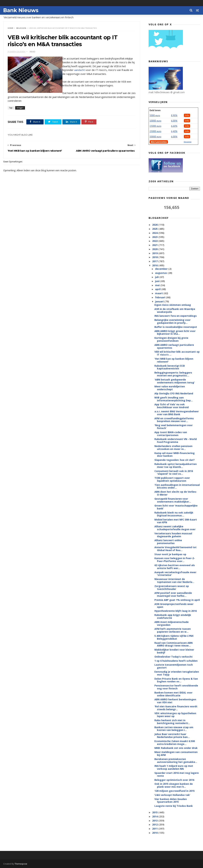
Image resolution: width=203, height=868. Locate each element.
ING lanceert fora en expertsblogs (176, 316)
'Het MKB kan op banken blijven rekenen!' (174, 360)
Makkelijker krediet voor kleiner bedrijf (174, 651)
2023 (155, 237)
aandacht (80, 70)
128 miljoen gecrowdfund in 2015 (175, 791)
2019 (155, 253)
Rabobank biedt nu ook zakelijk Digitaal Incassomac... (174, 514)
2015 (155, 812)
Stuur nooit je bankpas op (170, 554)
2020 (155, 249)
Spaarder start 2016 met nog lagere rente (177, 774)
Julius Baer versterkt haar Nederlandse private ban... (172, 736)
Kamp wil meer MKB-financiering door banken (175, 455)
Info (187, 115)
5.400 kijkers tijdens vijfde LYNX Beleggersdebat (174, 637)
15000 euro (156, 126)
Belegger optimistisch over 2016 (174, 780)
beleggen (21, 28)
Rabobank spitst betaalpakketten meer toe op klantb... (176, 465)
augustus (161, 273)
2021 (155, 245)
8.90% (174, 115)
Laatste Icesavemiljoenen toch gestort (174, 666)
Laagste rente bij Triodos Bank (174, 806)
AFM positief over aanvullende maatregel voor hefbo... (173, 594)
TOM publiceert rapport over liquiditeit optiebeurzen (172, 479)
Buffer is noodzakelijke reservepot (176, 327)
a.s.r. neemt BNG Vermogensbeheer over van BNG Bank (177, 413)
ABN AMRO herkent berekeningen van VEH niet (175, 701)
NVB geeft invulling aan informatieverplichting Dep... (174, 399)
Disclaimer (188, 142)
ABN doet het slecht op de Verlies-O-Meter (176, 493)
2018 (155, 257)
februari (161, 297)
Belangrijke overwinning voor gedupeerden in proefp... (172, 321)
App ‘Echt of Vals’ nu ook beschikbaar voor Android (172, 406)
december (162, 269)
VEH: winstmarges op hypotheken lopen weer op (175, 715)
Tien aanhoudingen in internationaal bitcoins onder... (177, 486)
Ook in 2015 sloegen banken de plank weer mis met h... (174, 785)
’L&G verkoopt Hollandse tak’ (172, 795)
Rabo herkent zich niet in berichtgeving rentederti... (172, 722)
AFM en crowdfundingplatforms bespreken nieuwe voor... (174, 420)
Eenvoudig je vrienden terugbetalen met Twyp (177, 673)
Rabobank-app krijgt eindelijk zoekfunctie (173, 616)
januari (160, 301)
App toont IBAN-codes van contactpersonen (171, 434)
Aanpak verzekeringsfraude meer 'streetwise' (175, 574)
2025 (155, 229)
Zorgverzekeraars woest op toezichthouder (172, 587)
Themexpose (21, 864)
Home (11, 28)
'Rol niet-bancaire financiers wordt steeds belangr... (176, 708)
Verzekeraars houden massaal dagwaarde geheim (173, 535)
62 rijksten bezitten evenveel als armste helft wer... (175, 567)
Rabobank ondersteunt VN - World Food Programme (176, 440)
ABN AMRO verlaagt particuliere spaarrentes (174, 346)
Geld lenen (155, 110)
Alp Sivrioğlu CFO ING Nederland (174, 393)
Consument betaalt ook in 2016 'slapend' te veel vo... (174, 472)
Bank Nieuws (21, 10)
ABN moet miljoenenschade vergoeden (172, 623)
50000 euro (156, 137)
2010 (155, 833)
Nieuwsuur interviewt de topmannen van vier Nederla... (174, 580)
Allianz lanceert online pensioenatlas (168, 542)
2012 (155, 824)
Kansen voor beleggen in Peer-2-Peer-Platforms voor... (175, 560)
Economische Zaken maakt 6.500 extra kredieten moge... (175, 743)
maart (159, 293)
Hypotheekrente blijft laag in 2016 (176, 611)
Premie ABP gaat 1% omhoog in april (177, 600)
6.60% (174, 126)
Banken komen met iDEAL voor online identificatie (173, 694)
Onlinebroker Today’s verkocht (173, 657)
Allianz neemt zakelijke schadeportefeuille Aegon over (175, 528)
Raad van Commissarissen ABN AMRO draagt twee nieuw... (173, 644)
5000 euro (155, 115)
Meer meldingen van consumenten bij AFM (176, 753)
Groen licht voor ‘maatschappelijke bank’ (176, 507)
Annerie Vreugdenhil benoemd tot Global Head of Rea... (175, 549)
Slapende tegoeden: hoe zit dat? (175, 460)
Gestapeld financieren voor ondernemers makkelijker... (173, 500)
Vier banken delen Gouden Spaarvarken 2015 (171, 800)
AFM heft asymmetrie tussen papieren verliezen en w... (173, 630)
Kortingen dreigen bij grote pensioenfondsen (171, 339)
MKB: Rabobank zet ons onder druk (176, 748)
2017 (155, 261)
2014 (155, 816)
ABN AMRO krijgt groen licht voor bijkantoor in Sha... (175, 332)
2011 (155, 829)
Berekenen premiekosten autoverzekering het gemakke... (176, 760)
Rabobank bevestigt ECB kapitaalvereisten (170, 367)
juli (157, 277)
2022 (155, 241)
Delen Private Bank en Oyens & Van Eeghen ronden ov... (176, 680)
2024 (155, 233)
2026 (155, 225)
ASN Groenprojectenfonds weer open (174, 605)
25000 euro (156, 131)
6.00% (174, 121)
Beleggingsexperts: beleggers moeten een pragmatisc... (173, 374)
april (158, 289)
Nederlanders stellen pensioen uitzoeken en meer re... (173, 448)
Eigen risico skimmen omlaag (173, 305)
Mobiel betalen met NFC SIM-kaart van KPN (176, 521)
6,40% (174, 131)
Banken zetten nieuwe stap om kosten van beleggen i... (174, 729)
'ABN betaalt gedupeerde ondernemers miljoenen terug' (175, 381)
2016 (155, 265)
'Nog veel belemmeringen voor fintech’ (173, 427)
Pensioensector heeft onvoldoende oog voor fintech (176, 687)
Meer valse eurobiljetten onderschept (170, 388)
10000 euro (156, 121)
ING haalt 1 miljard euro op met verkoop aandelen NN (174, 767)
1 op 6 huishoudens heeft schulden (176, 661)
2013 (155, 821)
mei (158, 285)
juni (158, 281)
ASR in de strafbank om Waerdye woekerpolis (175, 310)
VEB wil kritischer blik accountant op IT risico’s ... (177, 353)
